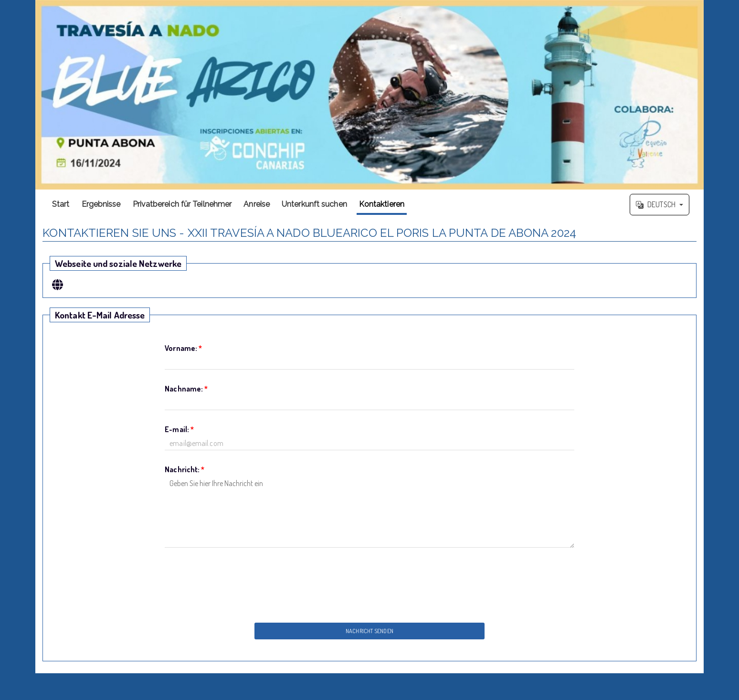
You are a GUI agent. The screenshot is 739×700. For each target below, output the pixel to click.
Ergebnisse (101, 204)
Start (61, 204)
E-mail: (179, 429)
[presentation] (369, 583)
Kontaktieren (382, 204)
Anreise (257, 204)
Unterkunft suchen (314, 204)
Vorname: (183, 348)
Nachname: (186, 389)
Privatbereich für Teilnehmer (182, 204)
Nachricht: (185, 469)
